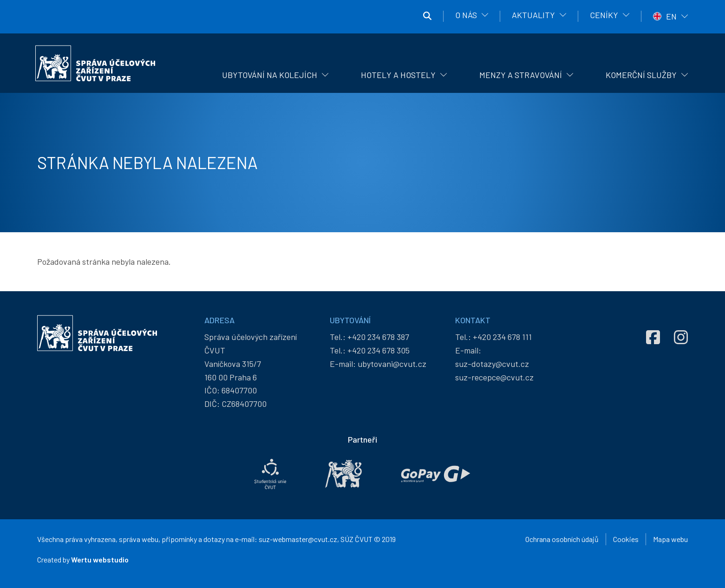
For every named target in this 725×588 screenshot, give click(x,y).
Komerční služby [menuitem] (641, 75)
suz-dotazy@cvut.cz (492, 364)
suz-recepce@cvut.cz (494, 377)
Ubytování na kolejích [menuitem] (270, 75)
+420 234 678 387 (378, 337)
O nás (466, 15)
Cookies (626, 539)
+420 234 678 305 (379, 350)
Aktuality (533, 15)
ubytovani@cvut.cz (392, 364)
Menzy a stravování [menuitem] (521, 75)
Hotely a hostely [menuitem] (398, 75)
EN (671, 16)
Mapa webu (670, 539)
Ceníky (604, 15)
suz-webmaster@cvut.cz (298, 539)
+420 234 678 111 (502, 337)
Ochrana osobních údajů (562, 539)
